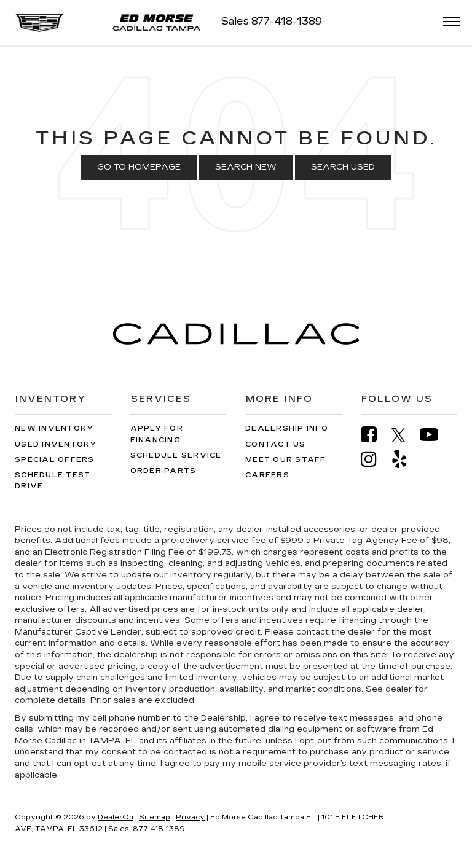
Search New (246, 167)
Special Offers (55, 460)
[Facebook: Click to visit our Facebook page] (375, 435)
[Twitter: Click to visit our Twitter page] (405, 435)
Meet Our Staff (286, 460)
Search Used (343, 167)
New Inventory (54, 428)
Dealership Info (287, 428)
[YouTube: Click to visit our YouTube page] (435, 435)
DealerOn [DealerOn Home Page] (116, 817)
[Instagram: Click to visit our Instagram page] (375, 459)
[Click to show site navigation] (447, 22)
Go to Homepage (139, 167)
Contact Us (276, 444)
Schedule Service (176, 456)
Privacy (190, 817)
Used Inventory (56, 444)
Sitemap (155, 817)
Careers (267, 475)
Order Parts (163, 471)
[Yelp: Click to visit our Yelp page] (406, 459)
